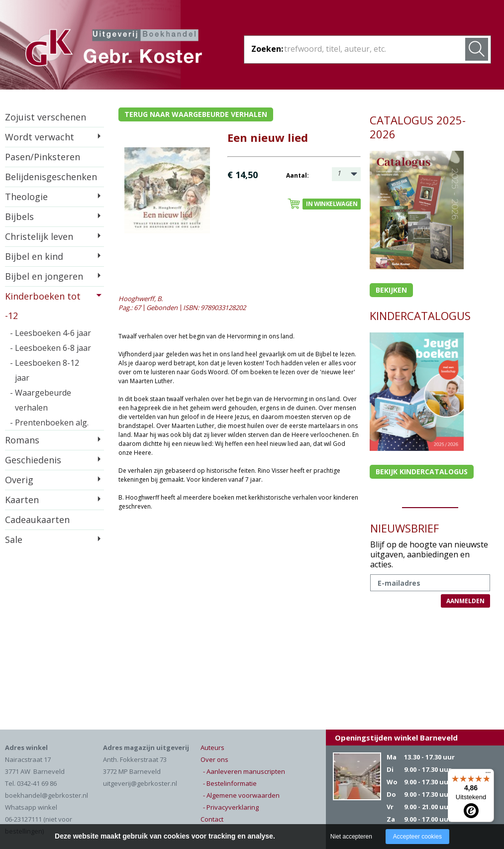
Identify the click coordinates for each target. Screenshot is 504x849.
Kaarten (22, 500)
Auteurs (212, 747)
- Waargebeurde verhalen (41, 400)
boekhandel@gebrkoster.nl (47, 795)
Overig (19, 480)
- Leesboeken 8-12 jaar (45, 370)
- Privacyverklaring (231, 807)
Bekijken (391, 290)
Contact (212, 819)
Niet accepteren (351, 837)
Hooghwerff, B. (141, 299)
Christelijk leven (39, 236)
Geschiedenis (33, 460)
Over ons (214, 759)
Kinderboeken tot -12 (43, 306)
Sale (14, 539)
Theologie (26, 197)
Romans (22, 440)
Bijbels (19, 216)
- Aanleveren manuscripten (244, 771)
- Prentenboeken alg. (49, 423)
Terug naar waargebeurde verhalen (196, 114)
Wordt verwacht (40, 137)
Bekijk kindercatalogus (422, 472)
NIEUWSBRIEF (404, 528)
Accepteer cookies (417, 837)
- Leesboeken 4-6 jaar (50, 333)
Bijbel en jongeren (44, 276)
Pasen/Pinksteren (43, 157)
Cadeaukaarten (37, 520)
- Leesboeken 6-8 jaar (50, 348)
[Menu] (488, 775)
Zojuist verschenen (46, 117)
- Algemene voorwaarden (241, 795)
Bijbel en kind (34, 256)
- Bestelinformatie (230, 783)
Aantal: (298, 175)
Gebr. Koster (114, 49)
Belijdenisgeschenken (51, 177)
